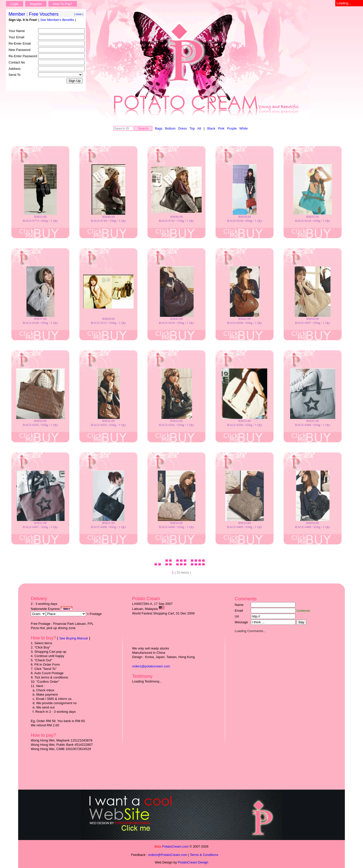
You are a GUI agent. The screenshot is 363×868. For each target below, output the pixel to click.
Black (211, 128)
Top (192, 128)
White (243, 128)
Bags (159, 128)
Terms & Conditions (204, 855)
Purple (232, 128)
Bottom (170, 128)
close (79, 14)
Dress (183, 128)
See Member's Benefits (57, 20)
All (199, 128)
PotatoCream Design (193, 862)
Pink (221, 128)
